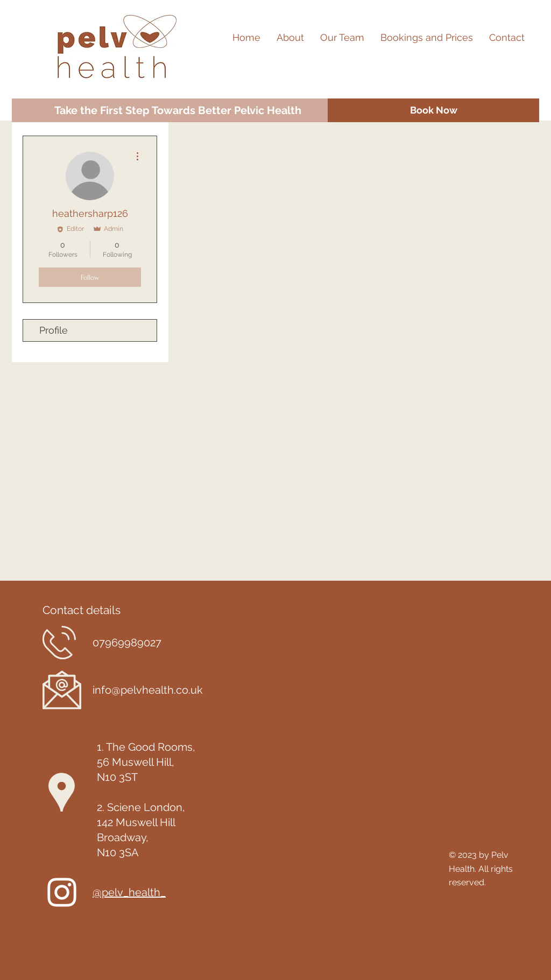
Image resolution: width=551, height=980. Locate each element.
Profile (54, 330)
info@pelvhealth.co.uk (148, 690)
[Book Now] (433, 110)
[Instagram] (62, 892)
